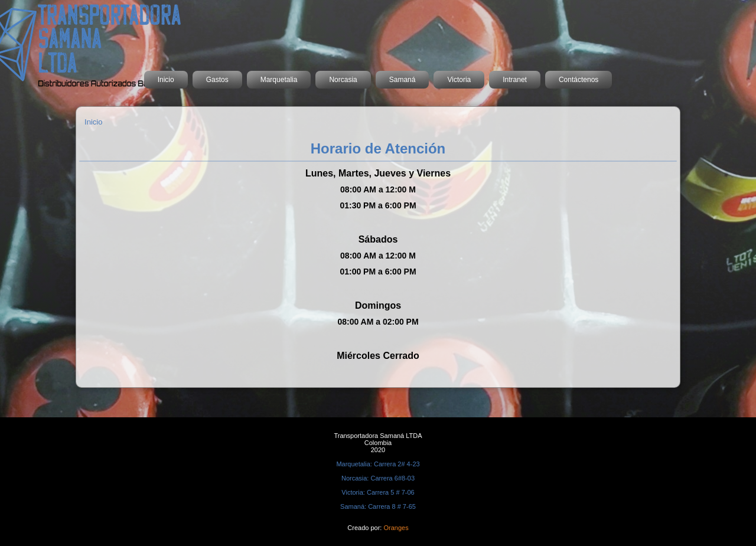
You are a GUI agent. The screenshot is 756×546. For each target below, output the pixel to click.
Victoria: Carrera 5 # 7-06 (378, 492)
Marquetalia (279, 80)
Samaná (403, 80)
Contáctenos (579, 80)
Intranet (515, 80)
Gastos (217, 80)
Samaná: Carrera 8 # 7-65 (378, 506)
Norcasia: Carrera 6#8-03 (378, 478)
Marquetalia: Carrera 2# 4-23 (378, 464)
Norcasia (343, 80)
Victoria (459, 80)
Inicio (166, 80)
